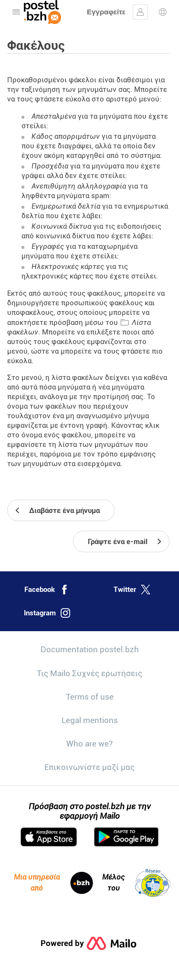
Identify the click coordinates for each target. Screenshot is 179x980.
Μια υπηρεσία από (53, 883)
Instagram (47, 613)
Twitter (132, 590)
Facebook (47, 590)
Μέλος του (136, 883)
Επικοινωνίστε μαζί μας (89, 767)
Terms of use (90, 697)
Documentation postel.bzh (90, 649)
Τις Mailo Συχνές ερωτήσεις (89, 673)
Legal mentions (90, 720)
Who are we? (89, 744)
